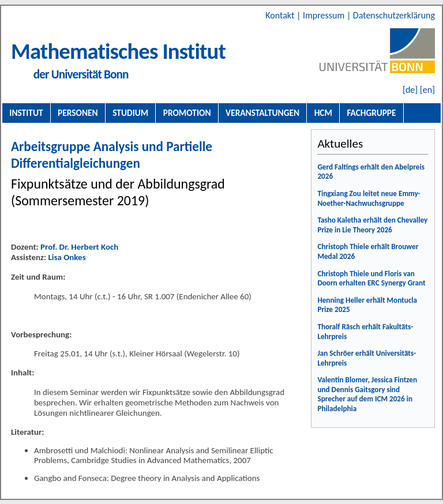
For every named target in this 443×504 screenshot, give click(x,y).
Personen (78, 113)
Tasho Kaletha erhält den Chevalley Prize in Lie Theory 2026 (372, 225)
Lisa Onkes (67, 257)
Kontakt (281, 15)
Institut (26, 113)
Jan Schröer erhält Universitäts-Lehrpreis (367, 358)
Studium (130, 113)
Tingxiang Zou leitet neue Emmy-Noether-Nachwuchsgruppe (369, 198)
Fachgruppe (371, 113)
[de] (410, 90)
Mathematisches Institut (118, 51)
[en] (427, 90)
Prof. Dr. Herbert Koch (79, 247)
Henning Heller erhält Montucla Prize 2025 (367, 305)
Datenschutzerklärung (394, 15)
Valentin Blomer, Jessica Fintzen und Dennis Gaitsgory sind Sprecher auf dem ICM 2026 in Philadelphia (367, 394)
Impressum (325, 15)
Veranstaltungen (262, 113)
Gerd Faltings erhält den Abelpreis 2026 (371, 172)
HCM (323, 113)
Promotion (187, 113)
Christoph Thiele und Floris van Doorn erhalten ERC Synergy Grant (371, 279)
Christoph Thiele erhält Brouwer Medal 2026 (368, 251)
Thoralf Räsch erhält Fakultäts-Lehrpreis (365, 332)
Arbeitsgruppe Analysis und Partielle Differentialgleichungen (112, 155)
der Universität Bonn (81, 74)
